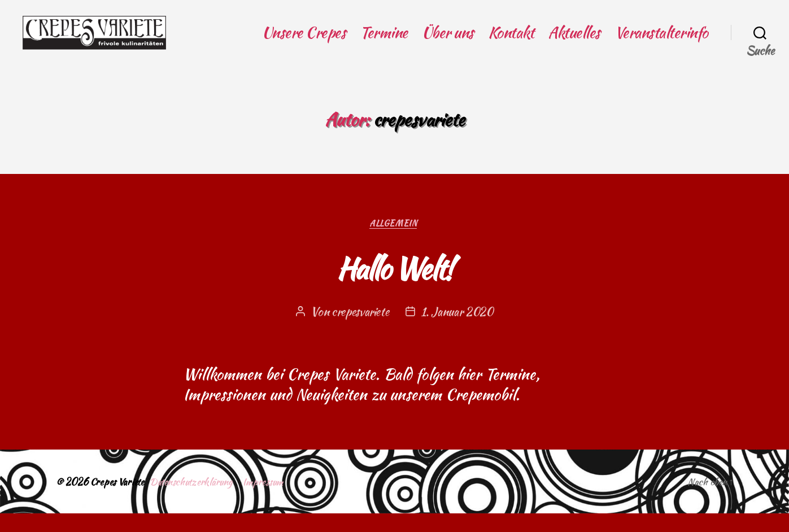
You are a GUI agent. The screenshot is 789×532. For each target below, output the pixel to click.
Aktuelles (574, 41)
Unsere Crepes (304, 41)
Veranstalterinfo (661, 41)
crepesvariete (359, 330)
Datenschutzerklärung (197, 500)
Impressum (274, 500)
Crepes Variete (119, 500)
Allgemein (394, 242)
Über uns (448, 41)
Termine (384, 41)
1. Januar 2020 (458, 330)
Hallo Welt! (395, 285)
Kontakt (511, 41)
